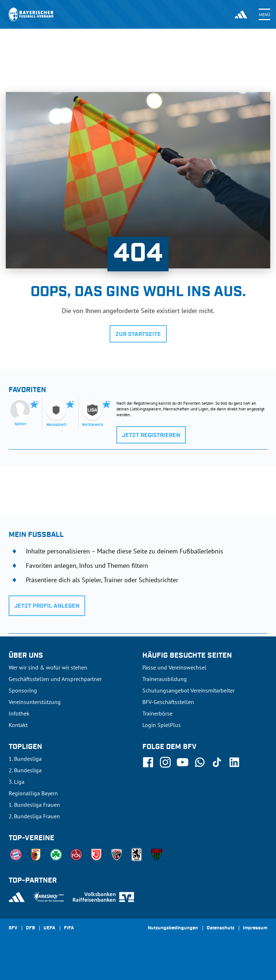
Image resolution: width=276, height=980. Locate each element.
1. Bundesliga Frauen (34, 805)
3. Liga (17, 782)
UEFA (49, 928)
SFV (13, 928)
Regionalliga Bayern (33, 793)
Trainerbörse (157, 713)
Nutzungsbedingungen (173, 928)
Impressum (255, 928)
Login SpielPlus (162, 725)
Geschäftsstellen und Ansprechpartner (55, 679)
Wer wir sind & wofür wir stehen (48, 667)
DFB (30, 928)
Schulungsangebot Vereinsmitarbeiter (188, 690)
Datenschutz (220, 928)
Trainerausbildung (165, 679)
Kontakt (18, 725)
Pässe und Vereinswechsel (174, 667)
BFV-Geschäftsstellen (168, 702)
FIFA (69, 928)
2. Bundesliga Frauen (34, 816)
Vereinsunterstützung (35, 702)
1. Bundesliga (25, 759)
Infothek (19, 713)
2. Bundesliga (25, 770)
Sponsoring (23, 690)
